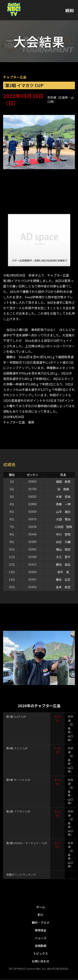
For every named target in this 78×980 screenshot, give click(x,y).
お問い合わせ (41, 961)
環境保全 (41, 930)
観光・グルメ (41, 922)
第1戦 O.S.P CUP (16, 717)
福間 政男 (63, 482)
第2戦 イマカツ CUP (18, 811)
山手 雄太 (63, 512)
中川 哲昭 (63, 534)
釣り (41, 915)
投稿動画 (41, 946)
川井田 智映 (63, 527)
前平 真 (63, 572)
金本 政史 (63, 587)
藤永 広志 (63, 580)
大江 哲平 (63, 557)
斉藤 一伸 (63, 504)
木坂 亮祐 (63, 497)
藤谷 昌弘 (63, 564)
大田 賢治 (63, 519)
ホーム (41, 907)
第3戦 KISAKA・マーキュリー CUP (27, 843)
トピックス (41, 953)
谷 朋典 (63, 489)
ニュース (41, 938)
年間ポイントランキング (21, 875)
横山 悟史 (63, 549)
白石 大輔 (63, 542)
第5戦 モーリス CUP (18, 780)
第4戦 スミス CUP (17, 748)
